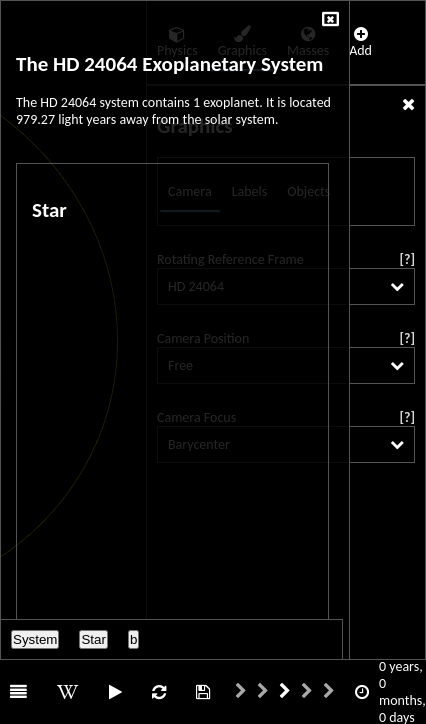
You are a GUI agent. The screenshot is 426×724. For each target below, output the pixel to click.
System (35, 639)
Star (93, 639)
